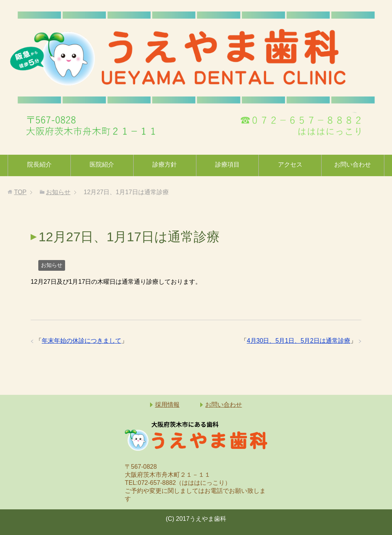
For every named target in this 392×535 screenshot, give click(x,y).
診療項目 (227, 164)
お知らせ (52, 265)
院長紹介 (39, 164)
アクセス (290, 164)
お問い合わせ (353, 164)
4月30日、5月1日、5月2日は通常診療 (299, 341)
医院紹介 (102, 164)
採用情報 (167, 405)
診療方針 (165, 164)
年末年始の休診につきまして (82, 341)
